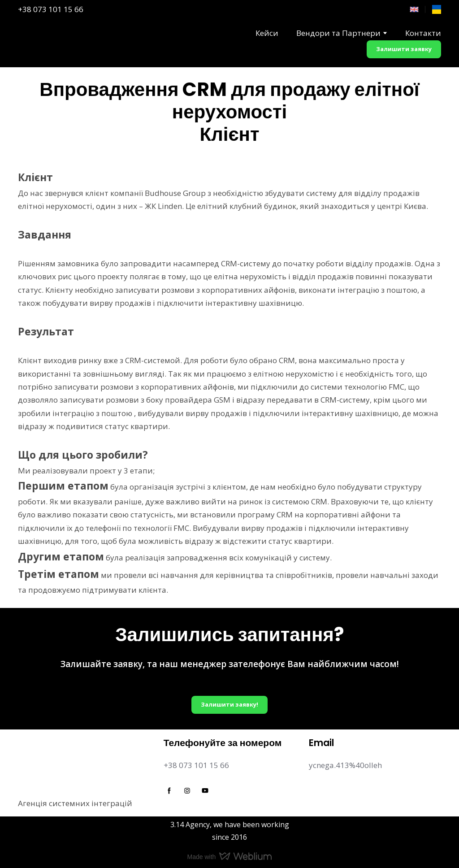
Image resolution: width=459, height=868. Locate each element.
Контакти (423, 33)
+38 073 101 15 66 (51, 9)
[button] (404, 49)
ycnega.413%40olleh (345, 765)
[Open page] (414, 9)
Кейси (267, 33)
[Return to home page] (37, 43)
